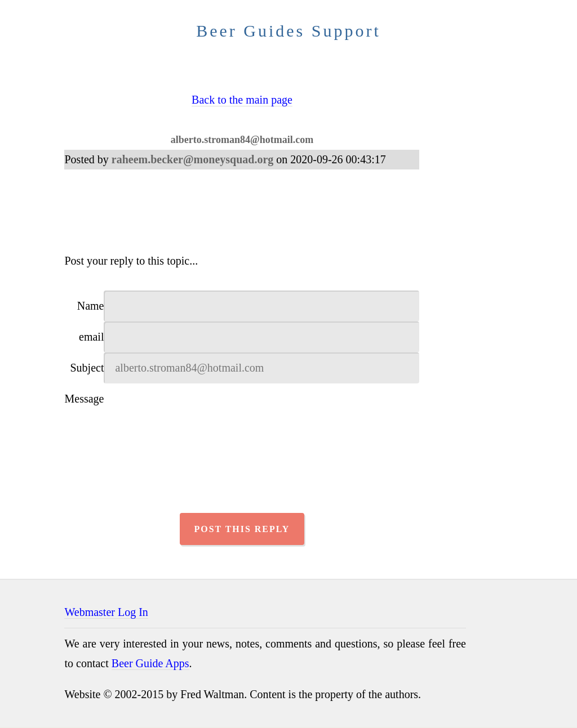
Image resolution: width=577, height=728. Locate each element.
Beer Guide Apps (150, 664)
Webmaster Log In (106, 613)
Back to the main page (242, 100)
